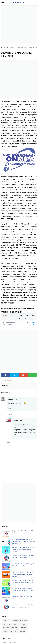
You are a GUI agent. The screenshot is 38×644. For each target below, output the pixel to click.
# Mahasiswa (7, 381)
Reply (10, 408)
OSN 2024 (6, 628)
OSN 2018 (15, 621)
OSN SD (6, 632)
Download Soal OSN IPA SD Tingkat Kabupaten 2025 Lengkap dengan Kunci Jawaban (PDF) (24, 541)
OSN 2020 (6, 624)
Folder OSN (18, 421)
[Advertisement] (19, 25)
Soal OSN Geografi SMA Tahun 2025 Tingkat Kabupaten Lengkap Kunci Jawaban (22, 574)
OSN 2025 (15, 628)
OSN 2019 (23, 621)
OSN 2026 (24, 628)
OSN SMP (22, 632)
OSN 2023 (24, 624)
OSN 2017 (6, 621)
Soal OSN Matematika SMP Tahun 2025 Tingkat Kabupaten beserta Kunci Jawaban (23, 549)
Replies (10, 414)
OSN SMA (14, 632)
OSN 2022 (15, 624)
